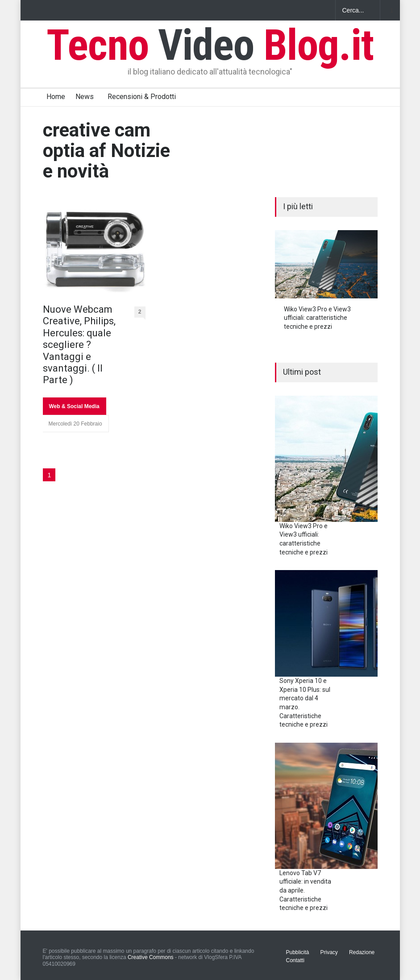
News (85, 97)
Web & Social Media (74, 406)
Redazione (362, 952)
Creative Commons (151, 957)
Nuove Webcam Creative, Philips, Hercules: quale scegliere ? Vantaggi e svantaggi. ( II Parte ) (79, 345)
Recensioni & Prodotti (142, 97)
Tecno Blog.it (210, 45)
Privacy (329, 952)
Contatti (295, 960)
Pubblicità (298, 952)
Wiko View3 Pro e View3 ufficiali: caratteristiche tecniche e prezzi (317, 318)
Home (56, 97)
